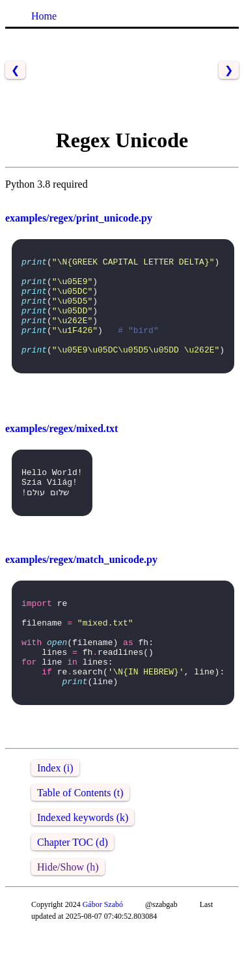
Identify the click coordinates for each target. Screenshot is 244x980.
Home (44, 16)
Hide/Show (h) (68, 915)
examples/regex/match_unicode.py (81, 588)
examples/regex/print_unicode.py (79, 218)
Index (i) (55, 816)
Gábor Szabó (103, 953)
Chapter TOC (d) (73, 890)
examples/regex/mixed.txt (61, 450)
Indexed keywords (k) (83, 866)
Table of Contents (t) (80, 841)
